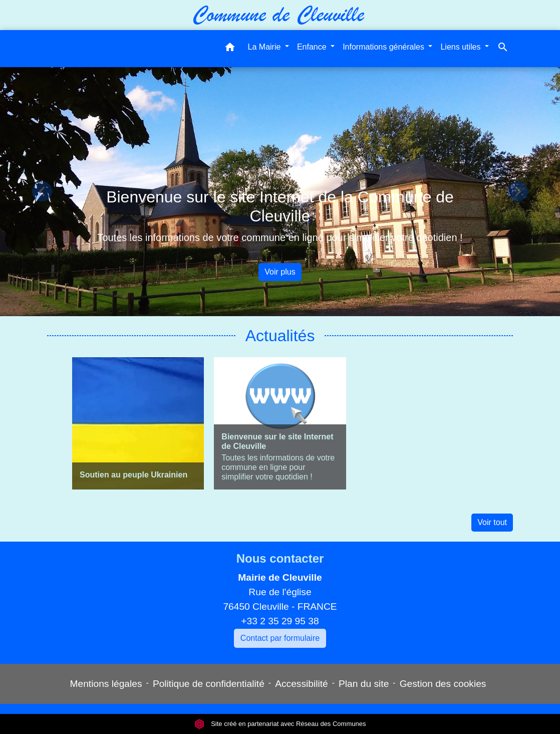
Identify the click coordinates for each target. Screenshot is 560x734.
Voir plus (280, 272)
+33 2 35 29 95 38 (280, 621)
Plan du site (364, 684)
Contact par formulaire (280, 638)
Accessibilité (302, 684)
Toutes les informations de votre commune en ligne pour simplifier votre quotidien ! (280, 237)
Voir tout (492, 522)
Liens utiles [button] (462, 47)
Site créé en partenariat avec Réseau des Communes (280, 724)
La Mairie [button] (265, 47)
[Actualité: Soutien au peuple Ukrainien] (138, 423)
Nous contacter (280, 558)
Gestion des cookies (443, 684)
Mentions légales (106, 684)
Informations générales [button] (384, 47)
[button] (230, 49)
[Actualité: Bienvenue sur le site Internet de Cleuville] (280, 423)
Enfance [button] (313, 47)
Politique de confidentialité (209, 684)
